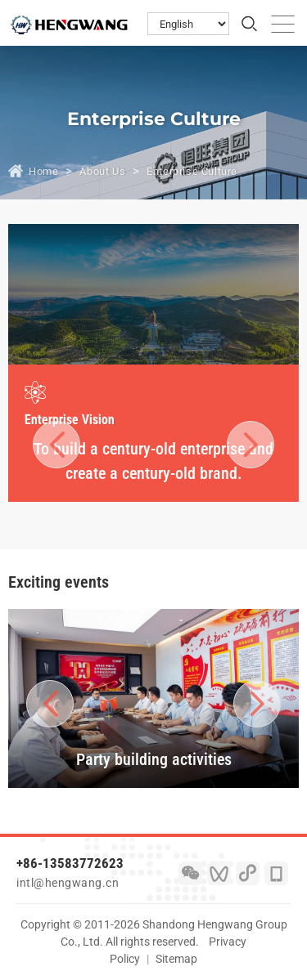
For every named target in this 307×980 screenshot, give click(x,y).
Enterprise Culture (192, 171)
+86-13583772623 (70, 863)
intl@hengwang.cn (68, 883)
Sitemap (176, 959)
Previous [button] (57, 444)
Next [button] (240, 444)
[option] (153, 434)
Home (43, 171)
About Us (102, 171)
